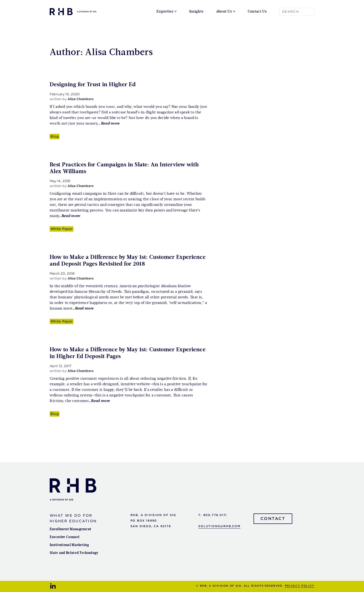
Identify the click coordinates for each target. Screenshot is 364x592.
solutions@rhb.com (219, 526)
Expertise (165, 12)
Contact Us (257, 12)
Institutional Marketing (69, 545)
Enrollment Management (70, 529)
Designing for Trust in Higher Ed (93, 85)
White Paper (62, 229)
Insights (196, 12)
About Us (224, 12)
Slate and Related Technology (74, 553)
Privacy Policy (300, 586)
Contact (273, 519)
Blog (55, 136)
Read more (110, 124)
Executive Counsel (65, 537)
